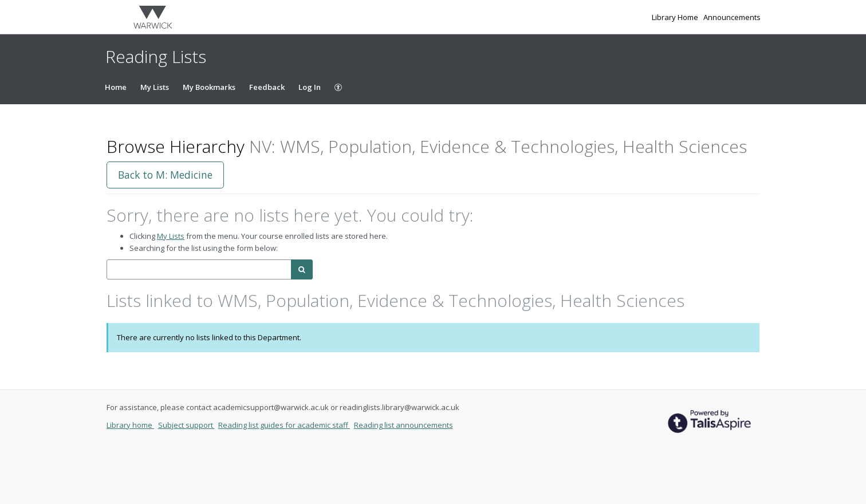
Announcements (732, 17)
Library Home (676, 17)
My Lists (155, 87)
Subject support (186, 425)
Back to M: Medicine (165, 175)
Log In (310, 87)
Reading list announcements (404, 425)
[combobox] (199, 269)
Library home (130, 425)
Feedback (267, 87)
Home (116, 87)
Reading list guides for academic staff (284, 425)
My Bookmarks (209, 87)
